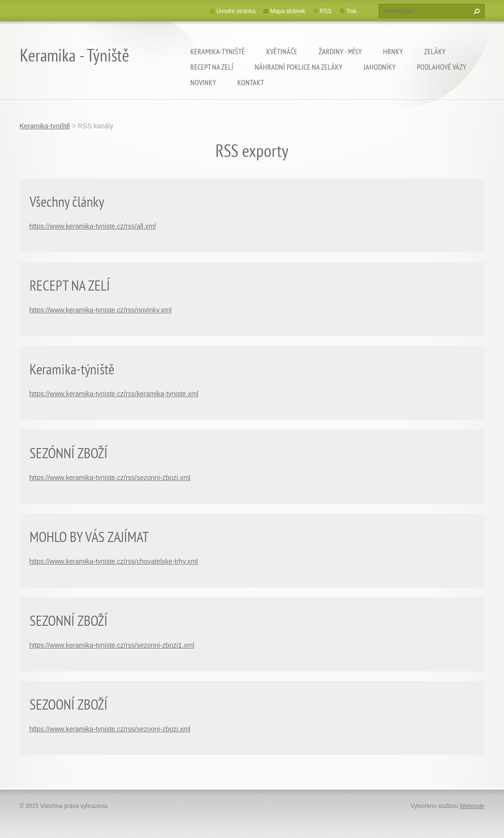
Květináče (282, 51)
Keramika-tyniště (218, 51)
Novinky (203, 82)
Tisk (351, 11)
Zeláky (435, 51)
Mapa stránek (288, 11)
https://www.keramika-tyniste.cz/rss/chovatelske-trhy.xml (114, 561)
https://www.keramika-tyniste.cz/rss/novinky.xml (101, 310)
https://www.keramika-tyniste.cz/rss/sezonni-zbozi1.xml (112, 645)
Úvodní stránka (236, 11)
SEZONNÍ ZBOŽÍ (69, 620)
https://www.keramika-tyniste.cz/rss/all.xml (93, 226)
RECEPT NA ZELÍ (70, 285)
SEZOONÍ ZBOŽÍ (69, 704)
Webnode (472, 806)
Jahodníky (380, 67)
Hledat (475, 11)
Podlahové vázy (442, 67)
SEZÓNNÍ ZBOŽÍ (69, 453)
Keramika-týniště (72, 369)
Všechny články (67, 201)
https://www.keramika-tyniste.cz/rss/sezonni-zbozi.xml (110, 478)
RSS (326, 11)
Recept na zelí (212, 67)
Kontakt (251, 82)
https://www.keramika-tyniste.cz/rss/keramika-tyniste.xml (114, 394)
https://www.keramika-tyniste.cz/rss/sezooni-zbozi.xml (110, 729)
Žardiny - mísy (340, 51)
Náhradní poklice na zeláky (298, 67)
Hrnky (393, 51)
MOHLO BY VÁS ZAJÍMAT (89, 536)
